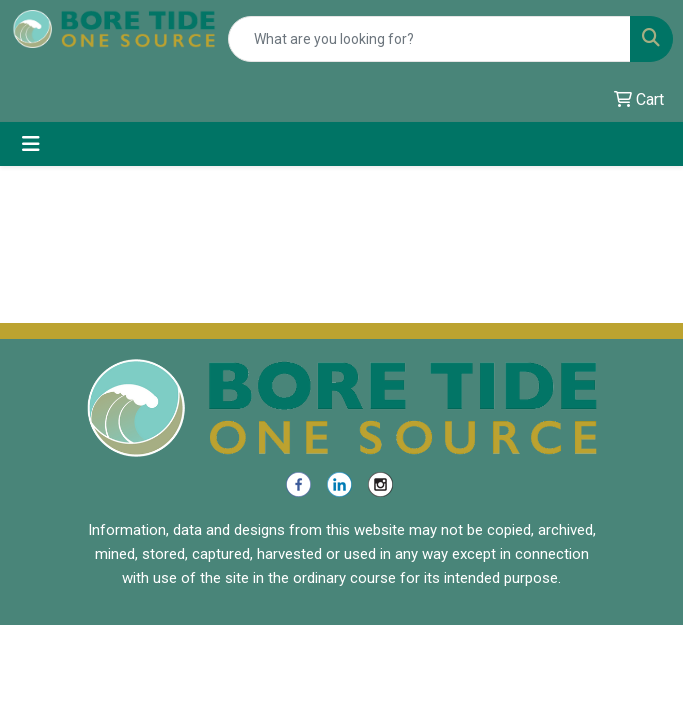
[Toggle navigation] (31, 144)
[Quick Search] (429, 39)
